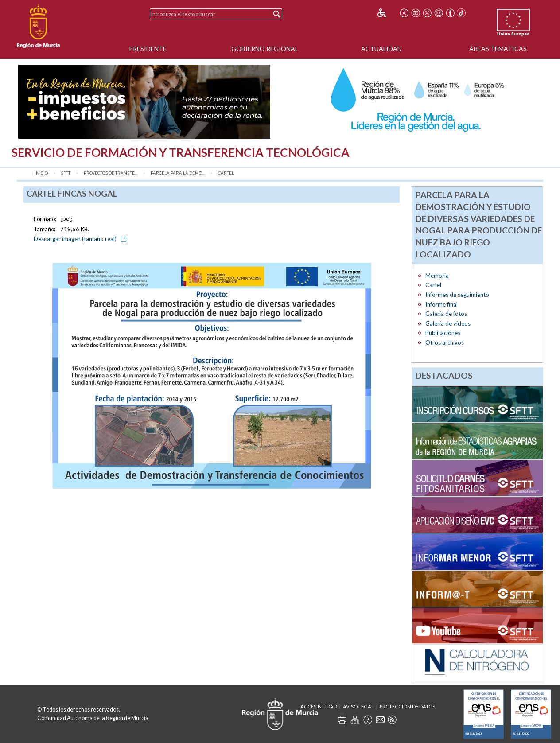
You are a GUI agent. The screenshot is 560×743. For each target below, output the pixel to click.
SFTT (66, 173)
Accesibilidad (319, 706)
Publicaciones (443, 333)
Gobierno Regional (265, 49)
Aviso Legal (358, 706)
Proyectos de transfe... (111, 173)
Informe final (441, 304)
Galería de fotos (446, 314)
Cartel (226, 173)
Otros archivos (445, 342)
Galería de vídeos (448, 323)
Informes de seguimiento (457, 295)
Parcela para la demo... (178, 173)
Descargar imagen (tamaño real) (82, 239)
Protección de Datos (407, 706)
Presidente (148, 49)
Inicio (41, 173)
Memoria (437, 276)
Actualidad (381, 49)
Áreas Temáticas (498, 49)
